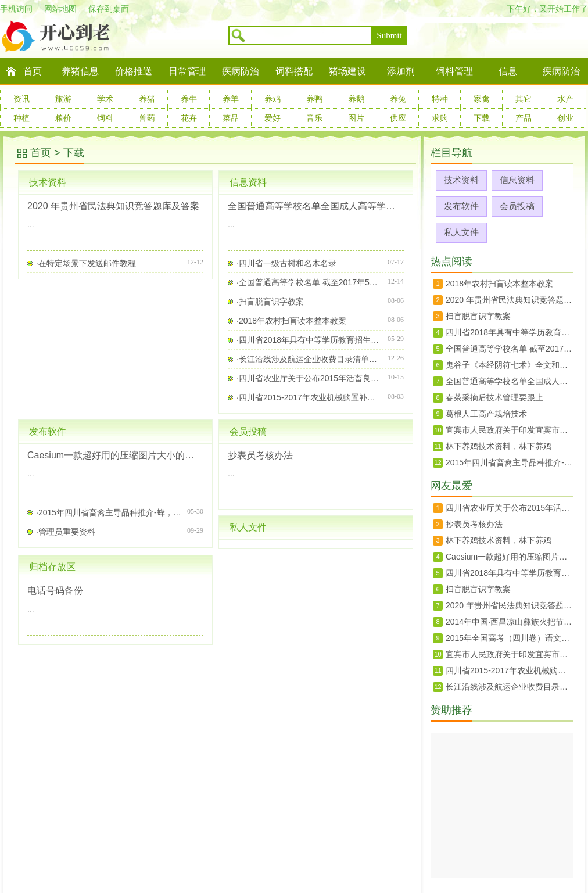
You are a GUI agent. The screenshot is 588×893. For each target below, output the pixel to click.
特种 (440, 99)
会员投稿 (248, 431)
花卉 (189, 118)
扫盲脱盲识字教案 (478, 316)
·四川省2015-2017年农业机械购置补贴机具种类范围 (309, 397)
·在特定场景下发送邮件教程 (86, 263)
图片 (356, 118)
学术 (105, 99)
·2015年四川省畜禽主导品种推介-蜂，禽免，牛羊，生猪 (109, 512)
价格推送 (134, 71)
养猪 (147, 99)
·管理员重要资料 (66, 532)
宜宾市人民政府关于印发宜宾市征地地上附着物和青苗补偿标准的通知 (509, 430)
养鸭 (314, 99)
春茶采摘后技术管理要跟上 (494, 397)
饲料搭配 (294, 71)
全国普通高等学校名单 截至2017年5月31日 (509, 349)
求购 (440, 118)
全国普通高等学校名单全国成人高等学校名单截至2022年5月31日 (316, 206)
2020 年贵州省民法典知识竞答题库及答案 (113, 206)
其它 (524, 99)
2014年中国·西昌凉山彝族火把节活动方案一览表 (509, 622)
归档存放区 (52, 567)
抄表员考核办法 (260, 455)
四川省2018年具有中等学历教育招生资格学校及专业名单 (509, 332)
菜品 (231, 118)
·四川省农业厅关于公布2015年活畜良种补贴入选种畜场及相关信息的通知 (309, 378)
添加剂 (401, 71)
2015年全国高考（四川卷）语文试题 (509, 638)
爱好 (273, 118)
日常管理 (187, 71)
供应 (398, 118)
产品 (524, 118)
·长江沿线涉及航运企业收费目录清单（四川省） (309, 359)
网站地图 (60, 9)
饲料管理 (454, 71)
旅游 (63, 99)
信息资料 (248, 182)
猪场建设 (347, 71)
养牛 (189, 99)
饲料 (105, 118)
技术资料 (48, 182)
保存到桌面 (109, 9)
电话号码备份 (55, 591)
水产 (565, 99)
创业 (565, 118)
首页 (33, 71)
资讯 (21, 99)
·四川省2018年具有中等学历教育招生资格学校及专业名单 (309, 340)
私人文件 (248, 527)
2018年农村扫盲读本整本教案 (499, 284)
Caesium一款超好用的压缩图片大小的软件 (115, 455)
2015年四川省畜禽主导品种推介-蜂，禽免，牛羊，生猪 (509, 462)
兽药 (147, 118)
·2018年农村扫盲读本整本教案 (291, 321)
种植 (21, 118)
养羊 (231, 99)
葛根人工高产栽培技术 (486, 414)
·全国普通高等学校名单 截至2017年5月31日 (309, 282)
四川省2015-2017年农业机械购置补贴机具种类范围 (509, 670)
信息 (508, 71)
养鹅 (356, 99)
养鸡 (273, 99)
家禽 (482, 99)
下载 (482, 118)
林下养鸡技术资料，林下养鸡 (499, 446)
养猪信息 (80, 71)
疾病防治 (241, 71)
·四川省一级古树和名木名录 (286, 263)
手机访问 (16, 9)
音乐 (314, 118)
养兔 (398, 99)
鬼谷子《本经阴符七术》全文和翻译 (509, 365)
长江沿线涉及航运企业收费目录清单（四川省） (509, 687)
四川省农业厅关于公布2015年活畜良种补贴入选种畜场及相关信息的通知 (509, 508)
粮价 (63, 118)
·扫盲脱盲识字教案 (270, 302)
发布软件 (48, 431)
